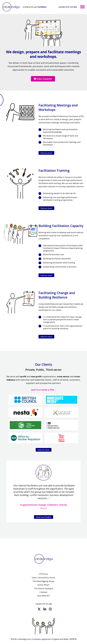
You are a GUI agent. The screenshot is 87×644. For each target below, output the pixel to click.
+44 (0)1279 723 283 (68, 7)
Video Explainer (43, 79)
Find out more (46, 153)
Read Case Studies (44, 517)
